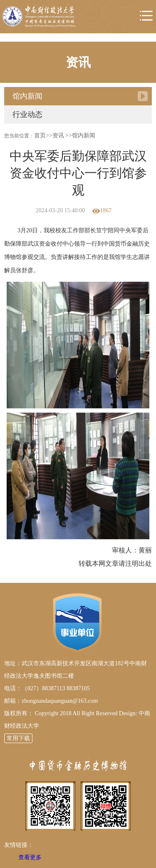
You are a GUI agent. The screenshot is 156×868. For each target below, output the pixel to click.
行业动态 (27, 114)
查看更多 (30, 857)
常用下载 (18, 738)
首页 (40, 136)
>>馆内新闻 (80, 136)
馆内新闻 (27, 96)
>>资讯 (55, 136)
